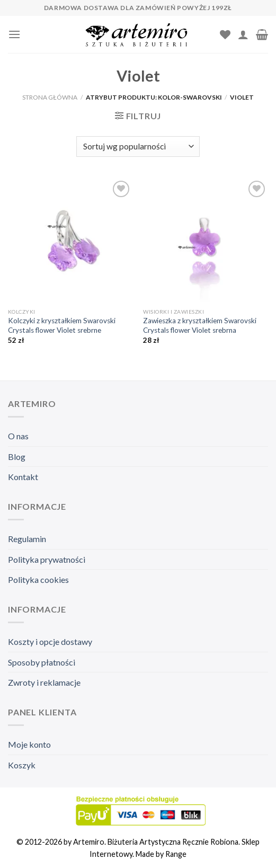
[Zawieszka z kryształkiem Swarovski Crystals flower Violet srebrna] (206, 241)
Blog (17, 457)
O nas (18, 436)
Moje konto (29, 744)
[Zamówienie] (138, 147)
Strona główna (50, 97)
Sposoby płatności (42, 662)
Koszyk (22, 765)
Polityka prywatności (47, 559)
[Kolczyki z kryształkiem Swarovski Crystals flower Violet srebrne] (70, 241)
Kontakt (23, 477)
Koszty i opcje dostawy (50, 641)
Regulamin (27, 539)
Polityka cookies (38, 579)
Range (176, 854)
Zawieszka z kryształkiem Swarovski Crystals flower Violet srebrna (200, 325)
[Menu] (14, 34)
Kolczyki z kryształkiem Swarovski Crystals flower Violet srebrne (62, 325)
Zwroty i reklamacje (44, 682)
